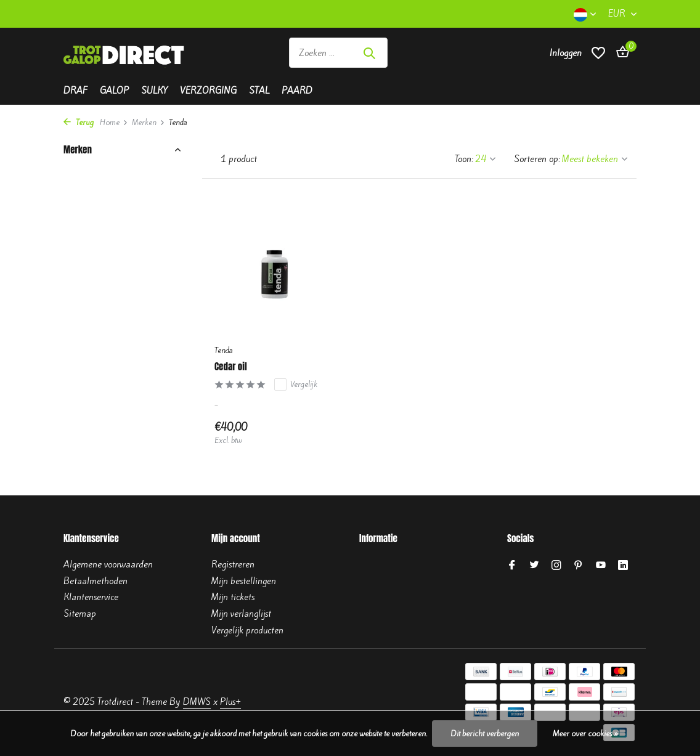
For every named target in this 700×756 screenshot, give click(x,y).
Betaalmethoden (96, 581)
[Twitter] (534, 566)
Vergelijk (296, 384)
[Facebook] (512, 566)
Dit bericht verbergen (485, 734)
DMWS (197, 702)
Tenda (224, 350)
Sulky (154, 91)
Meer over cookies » (585, 734)
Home (114, 122)
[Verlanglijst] (598, 53)
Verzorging (208, 91)
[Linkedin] (623, 566)
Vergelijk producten (247, 630)
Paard (297, 91)
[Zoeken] (338, 53)
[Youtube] (601, 566)
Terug (79, 122)
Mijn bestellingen (244, 581)
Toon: (464, 159)
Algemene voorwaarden (108, 564)
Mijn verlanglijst (241, 614)
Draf (75, 91)
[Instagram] (556, 566)
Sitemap (80, 614)
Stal (259, 91)
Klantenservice (91, 597)
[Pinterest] (579, 566)
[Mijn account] (566, 53)
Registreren (233, 564)
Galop (114, 91)
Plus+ (230, 702)
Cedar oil (231, 367)
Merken (149, 122)
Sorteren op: (537, 159)
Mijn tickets (233, 597)
